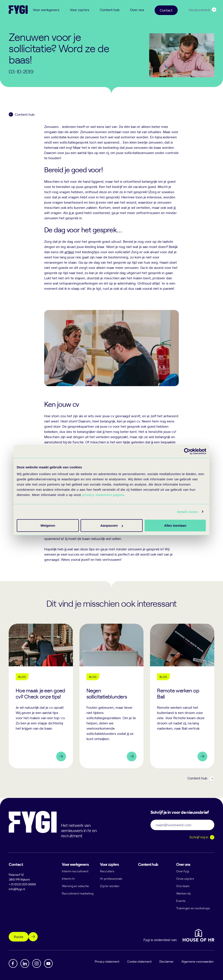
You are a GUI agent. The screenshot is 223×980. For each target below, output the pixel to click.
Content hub (110, 10)
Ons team (183, 886)
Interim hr (68, 879)
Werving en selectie (75, 886)
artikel (69, 252)
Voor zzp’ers (80, 10)
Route (19, 936)
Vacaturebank (199, 10)
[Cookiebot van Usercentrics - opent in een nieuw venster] (187, 451)
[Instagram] (37, 963)
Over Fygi (183, 871)
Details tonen (187, 512)
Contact (166, 10)
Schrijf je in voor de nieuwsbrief (180, 812)
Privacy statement (108, 961)
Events (181, 901)
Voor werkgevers (46, 10)
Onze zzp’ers (185, 879)
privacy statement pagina (103, 495)
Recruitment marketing (78, 893)
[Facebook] (13, 963)
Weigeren (174, 525)
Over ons (137, 10)
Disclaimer (167, 961)
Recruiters (107, 871)
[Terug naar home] (18, 10)
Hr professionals (111, 879)
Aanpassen (111, 525)
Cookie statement (140, 961)
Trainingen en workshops (193, 908)
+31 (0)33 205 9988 (22, 884)
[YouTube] (48, 963)
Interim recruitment (75, 871)
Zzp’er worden (110, 886)
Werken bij (183, 893)
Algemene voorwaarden (198, 961)
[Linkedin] (25, 963)
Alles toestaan (47, 525)
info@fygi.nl (17, 889)
